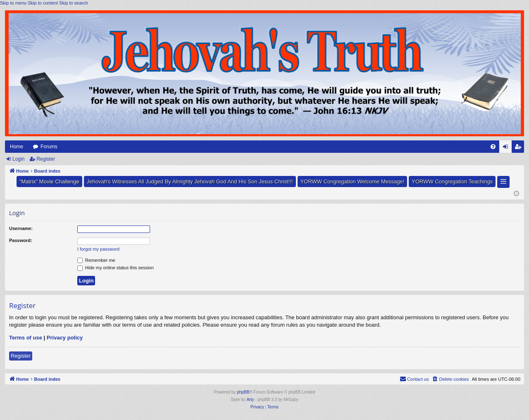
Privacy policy (65, 338)
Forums (49, 147)
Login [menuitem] (507, 148)
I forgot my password (98, 249)
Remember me (96, 260)
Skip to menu (13, 3)
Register (46, 159)
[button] (503, 182)
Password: (21, 240)
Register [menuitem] (520, 148)
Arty (250, 400)
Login (18, 159)
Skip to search (74, 3)
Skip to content (43, 3)
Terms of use (26, 338)
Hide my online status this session (116, 268)
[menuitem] (493, 147)
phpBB (243, 392)
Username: (21, 228)
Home (17, 147)
